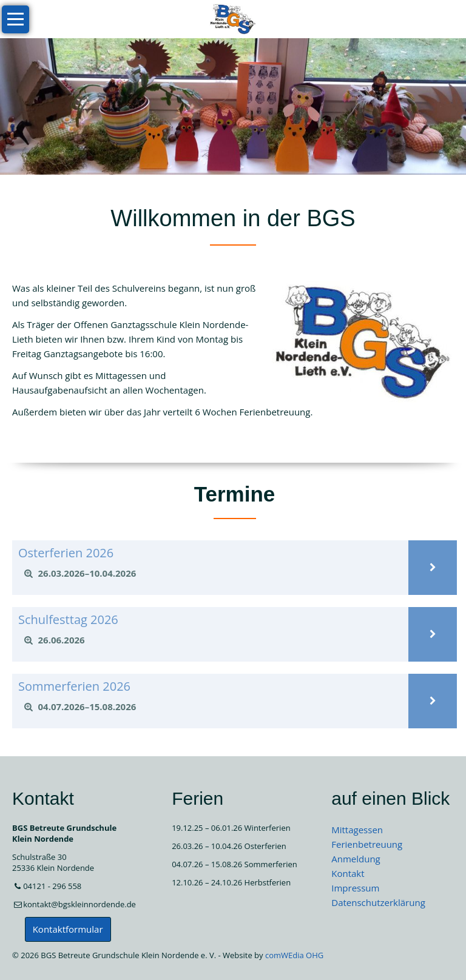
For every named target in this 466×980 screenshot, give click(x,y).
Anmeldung (356, 859)
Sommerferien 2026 (74, 686)
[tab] (210, 574)
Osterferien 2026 (66, 553)
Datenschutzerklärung (378, 902)
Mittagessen (357, 830)
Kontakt (348, 873)
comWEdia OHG (294, 955)
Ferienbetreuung (367, 844)
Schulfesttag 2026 (68, 619)
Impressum (355, 888)
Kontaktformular (68, 929)
